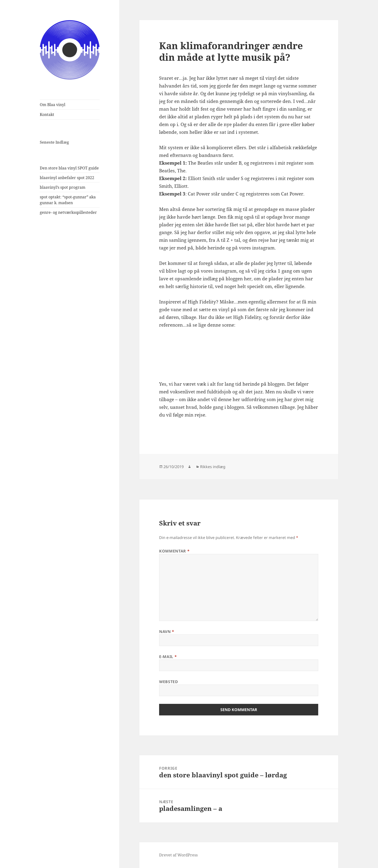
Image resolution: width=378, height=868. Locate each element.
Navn (167, 632)
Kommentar (174, 551)
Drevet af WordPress (178, 855)
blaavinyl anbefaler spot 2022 (67, 178)
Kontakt (47, 114)
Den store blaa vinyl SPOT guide (69, 168)
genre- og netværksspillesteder (68, 212)
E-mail (168, 657)
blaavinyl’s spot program (63, 187)
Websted (169, 682)
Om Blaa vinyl (53, 105)
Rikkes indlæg (213, 467)
